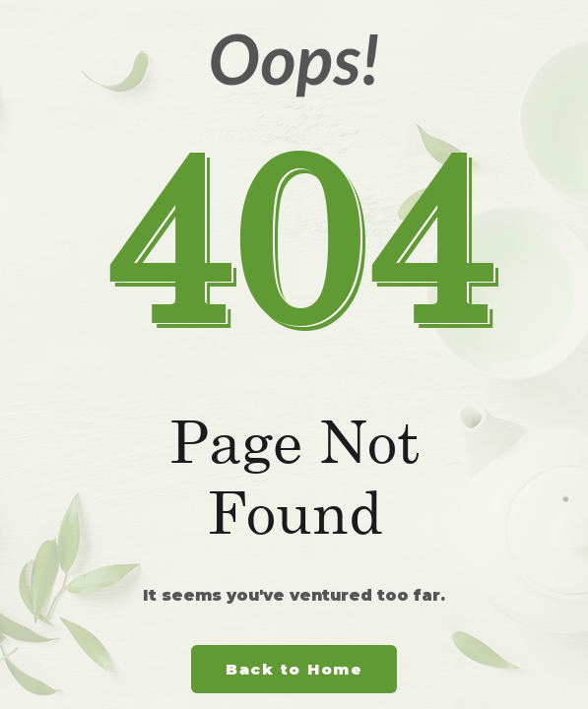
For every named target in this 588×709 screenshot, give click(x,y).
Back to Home (294, 669)
